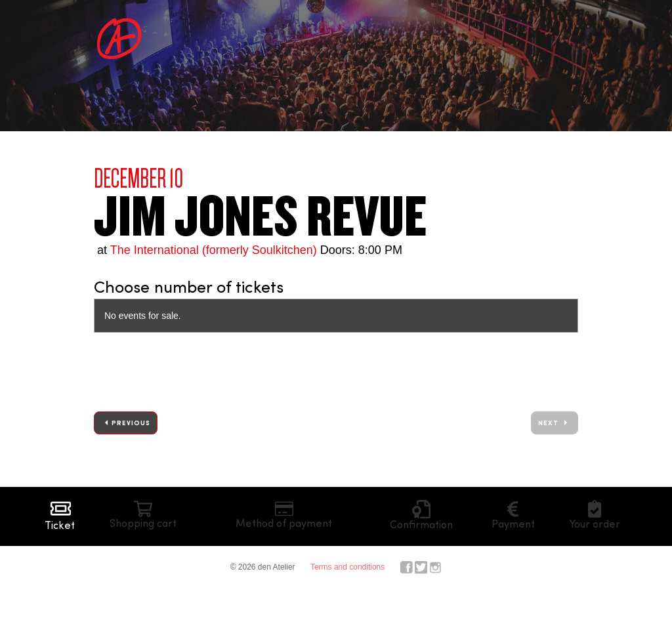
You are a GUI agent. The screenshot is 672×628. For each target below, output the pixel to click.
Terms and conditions (347, 567)
